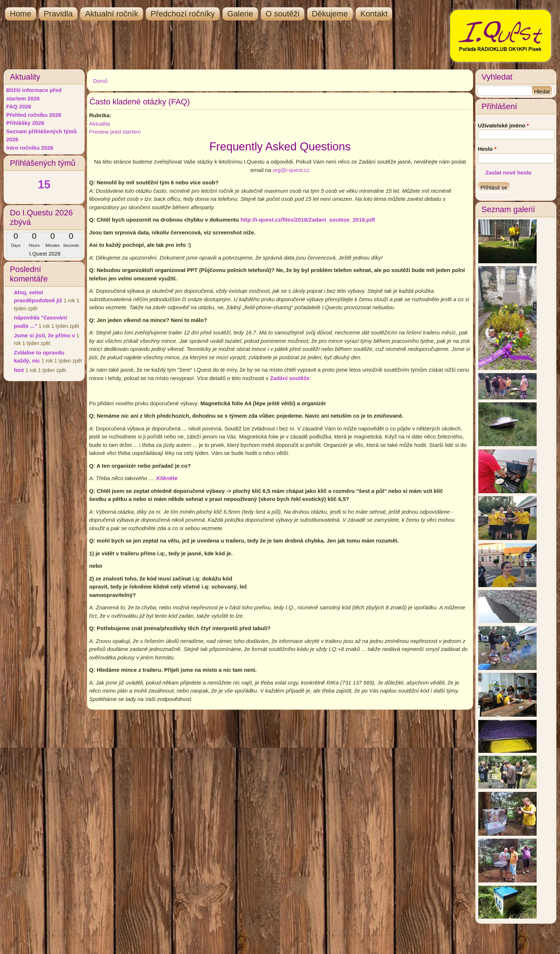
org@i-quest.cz (291, 170)
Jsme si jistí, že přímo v (45, 335)
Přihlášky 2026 (25, 123)
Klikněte (167, 478)
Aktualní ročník (112, 14)
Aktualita (100, 124)
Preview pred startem (115, 132)
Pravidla (58, 14)
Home (21, 14)
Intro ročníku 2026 (30, 148)
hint (19, 370)
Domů (100, 81)
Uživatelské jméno (503, 125)
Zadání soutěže (290, 378)
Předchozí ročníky (183, 14)
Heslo (487, 149)
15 (44, 185)
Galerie (240, 14)
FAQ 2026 (19, 106)
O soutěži (283, 14)
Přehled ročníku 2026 (34, 115)
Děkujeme (330, 14)
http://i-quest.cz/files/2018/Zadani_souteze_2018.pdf (308, 220)
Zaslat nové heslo (509, 173)
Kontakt (374, 14)
